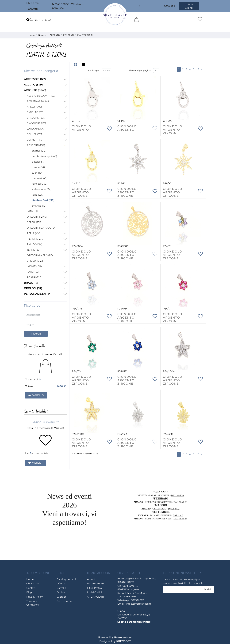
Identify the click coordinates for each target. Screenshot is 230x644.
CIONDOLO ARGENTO (82, 128)
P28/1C (167, 183)
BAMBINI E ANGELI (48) (44, 156)
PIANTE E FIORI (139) (43, 200)
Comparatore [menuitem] (65, 601)
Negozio (42, 35)
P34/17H (168, 246)
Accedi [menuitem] (91, 579)
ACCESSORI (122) (35, 79)
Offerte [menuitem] (61, 583)
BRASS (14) (31, 283)
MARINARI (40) (39, 178)
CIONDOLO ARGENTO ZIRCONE (173, 130)
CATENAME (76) (36, 129)
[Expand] (65, 80)
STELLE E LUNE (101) (41, 189)
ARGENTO (55, 35)
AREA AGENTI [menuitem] (96, 597)
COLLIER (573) (35, 134)
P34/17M (77, 309)
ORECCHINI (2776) (37, 217)
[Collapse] (65, 91)
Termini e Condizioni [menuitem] (33, 603)
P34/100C (123, 246)
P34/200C (78, 434)
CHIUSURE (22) (35, 261)
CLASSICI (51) (38, 162)
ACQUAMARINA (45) (38, 101)
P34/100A (77, 246)
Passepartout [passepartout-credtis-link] (123, 637)
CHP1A (76, 121)
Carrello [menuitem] (61, 588)
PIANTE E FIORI (85, 35)
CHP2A (167, 121)
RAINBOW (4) (34, 244)
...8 (197, 69)
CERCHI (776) (34, 222)
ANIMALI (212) (39, 151)
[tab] (76, 65)
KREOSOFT (123, 641)
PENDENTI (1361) (36, 145)
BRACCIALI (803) (36, 118)
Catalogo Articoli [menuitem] (67, 579)
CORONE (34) (38, 167)
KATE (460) (33, 272)
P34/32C (168, 434)
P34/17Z (122, 371)
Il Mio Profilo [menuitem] (94, 588)
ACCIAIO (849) (33, 85)
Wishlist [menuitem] (61, 597)
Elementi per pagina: (140, 70)
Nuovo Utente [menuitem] (95, 583)
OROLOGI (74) (33, 288)
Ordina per (94, 70)
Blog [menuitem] (29, 592)
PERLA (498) (34, 233)
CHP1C (121, 121)
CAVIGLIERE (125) (36, 123)
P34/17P (122, 309)
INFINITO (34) (34, 266)
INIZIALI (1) (33, 211)
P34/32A (122, 434)
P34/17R (168, 309)
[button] (36, 334)
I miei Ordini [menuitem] (94, 592)
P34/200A (169, 371)
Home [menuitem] (30, 579)
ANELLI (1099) (34, 107)
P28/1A (121, 183)
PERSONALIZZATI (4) (38, 294)
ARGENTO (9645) (35, 90)
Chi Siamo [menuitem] (32, 3)
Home (32, 35)
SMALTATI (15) (39, 206)
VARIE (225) (38, 195)
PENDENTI (69, 35)
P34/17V (77, 371)
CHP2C (76, 183)
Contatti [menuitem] (33, 9)
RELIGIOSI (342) (39, 184)
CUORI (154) (38, 173)
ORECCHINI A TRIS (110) (40, 255)
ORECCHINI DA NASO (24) (42, 228)
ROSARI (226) (34, 277)
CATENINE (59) (35, 112)
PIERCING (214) (35, 239)
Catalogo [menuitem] (170, 6)
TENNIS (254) (34, 250)
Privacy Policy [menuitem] (34, 597)
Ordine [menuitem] (61, 592)
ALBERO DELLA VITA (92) (41, 96)
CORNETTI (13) (35, 140)
